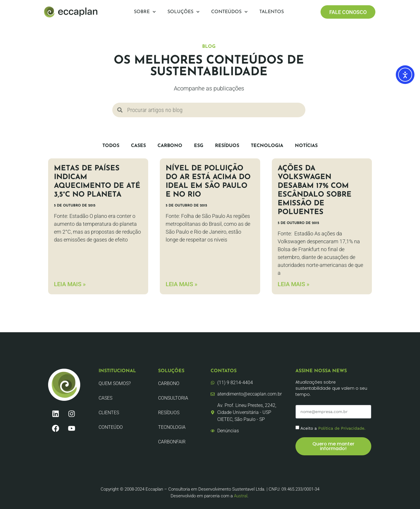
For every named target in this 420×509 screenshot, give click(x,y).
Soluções (183, 12)
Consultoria (173, 398)
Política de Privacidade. (342, 428)
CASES (138, 146)
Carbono (170, 146)
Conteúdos (229, 12)
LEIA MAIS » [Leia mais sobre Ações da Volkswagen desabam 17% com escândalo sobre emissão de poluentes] (294, 284)
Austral (241, 496)
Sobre (145, 12)
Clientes (109, 413)
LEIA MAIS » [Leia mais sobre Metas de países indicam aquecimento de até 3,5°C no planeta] (70, 284)
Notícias (306, 146)
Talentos (272, 12)
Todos (111, 146)
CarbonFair (172, 442)
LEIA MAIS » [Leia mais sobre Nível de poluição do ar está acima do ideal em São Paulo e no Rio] (182, 284)
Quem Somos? (115, 383)
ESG (199, 146)
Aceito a (333, 428)
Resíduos (227, 146)
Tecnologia (267, 146)
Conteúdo (111, 427)
